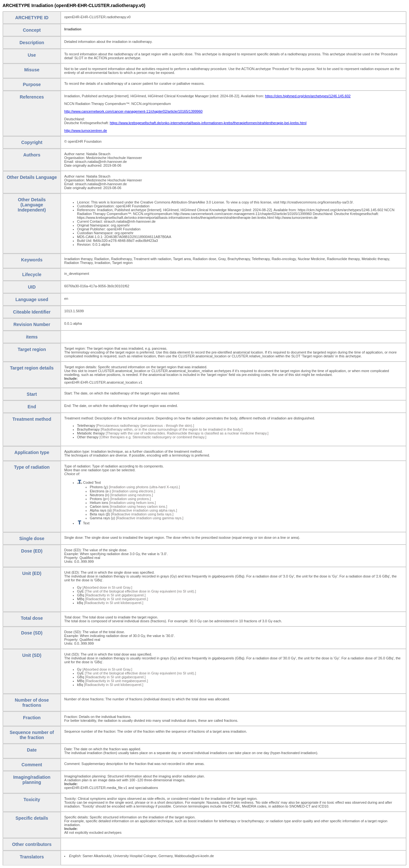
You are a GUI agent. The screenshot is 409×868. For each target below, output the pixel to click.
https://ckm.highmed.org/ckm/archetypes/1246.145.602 (308, 96)
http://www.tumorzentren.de (86, 131)
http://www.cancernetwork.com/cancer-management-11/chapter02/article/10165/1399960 (133, 111)
